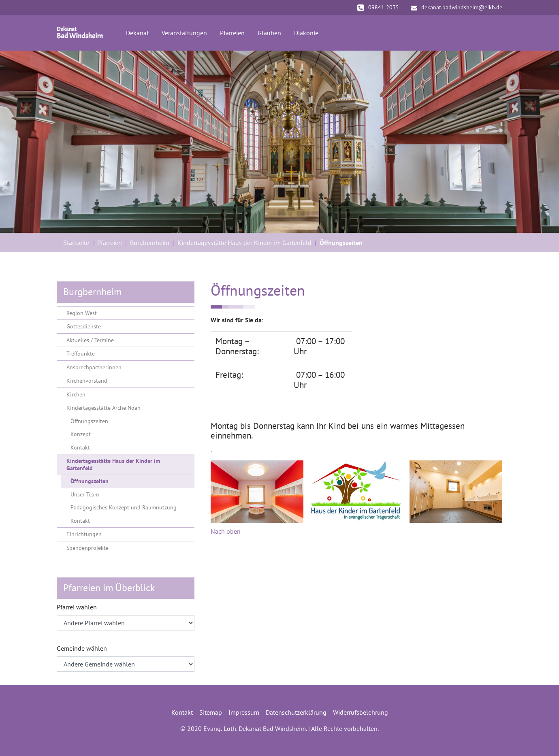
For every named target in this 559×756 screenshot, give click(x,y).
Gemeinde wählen (82, 648)
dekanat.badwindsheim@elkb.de (457, 7)
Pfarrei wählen (77, 607)
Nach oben (226, 531)
